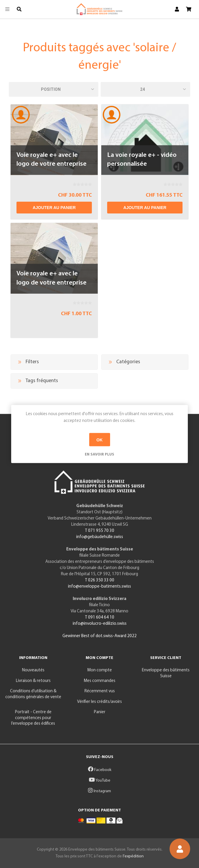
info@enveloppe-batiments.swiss (99, 587)
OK (100, 440)
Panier (100, 712)
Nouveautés (33, 670)
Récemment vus (100, 691)
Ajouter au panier (54, 208)
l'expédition (133, 856)
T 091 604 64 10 (100, 618)
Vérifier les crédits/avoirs (99, 702)
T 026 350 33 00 (100, 580)
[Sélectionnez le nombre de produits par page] (145, 89)
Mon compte (100, 670)
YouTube (100, 781)
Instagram (99, 791)
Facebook (100, 770)
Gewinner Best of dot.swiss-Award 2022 (99, 636)
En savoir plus (99, 454)
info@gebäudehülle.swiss (100, 537)
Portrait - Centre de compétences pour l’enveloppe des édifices (33, 718)
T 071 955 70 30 (100, 531)
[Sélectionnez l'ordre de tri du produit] (54, 89)
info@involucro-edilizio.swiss (100, 624)
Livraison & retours (33, 681)
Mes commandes (100, 681)
